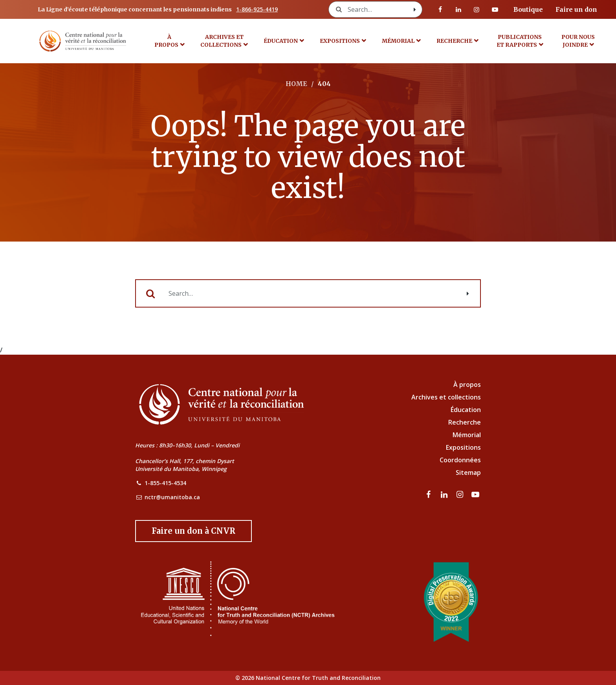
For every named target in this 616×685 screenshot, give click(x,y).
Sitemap (468, 473)
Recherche (454, 41)
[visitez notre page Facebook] (440, 9)
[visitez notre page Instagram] (477, 9)
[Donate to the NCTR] (193, 531)
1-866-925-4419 (257, 9)
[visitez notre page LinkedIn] (458, 9)
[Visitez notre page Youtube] (495, 9)
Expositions (340, 41)
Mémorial (467, 435)
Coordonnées (460, 460)
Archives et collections (222, 41)
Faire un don (576, 9)
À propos (166, 41)
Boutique (528, 9)
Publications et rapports (519, 41)
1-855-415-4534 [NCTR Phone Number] (165, 483)
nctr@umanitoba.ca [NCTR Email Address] (172, 497)
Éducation (281, 41)
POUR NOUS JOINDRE (578, 41)
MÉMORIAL (398, 41)
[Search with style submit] (415, 9)
